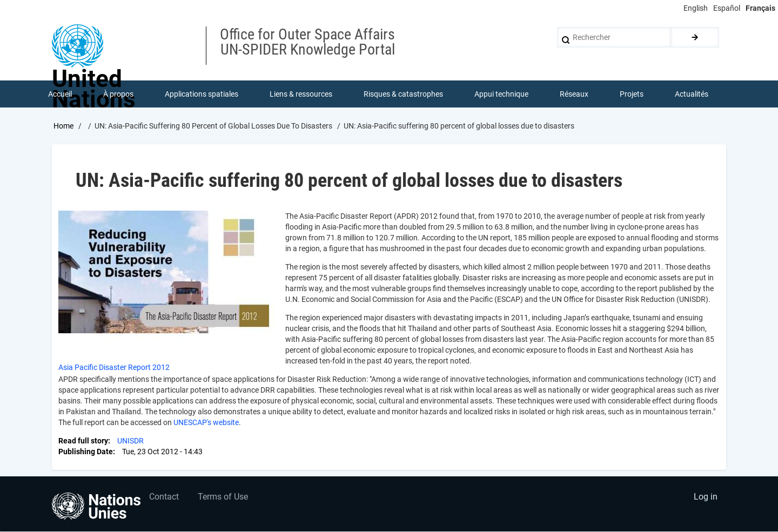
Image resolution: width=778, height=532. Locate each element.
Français (760, 8)
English (696, 8)
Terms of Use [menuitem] (223, 497)
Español (727, 8)
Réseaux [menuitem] (574, 94)
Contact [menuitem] (164, 497)
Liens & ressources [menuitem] (301, 94)
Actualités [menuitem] (692, 94)
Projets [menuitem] (632, 94)
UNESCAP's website (206, 422)
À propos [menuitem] (118, 94)
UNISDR (130, 441)
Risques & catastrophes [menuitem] (403, 94)
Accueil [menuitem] (60, 94)
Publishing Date (86, 452)
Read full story (83, 441)
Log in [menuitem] (706, 497)
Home (63, 126)
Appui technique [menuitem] (501, 94)
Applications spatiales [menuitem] (202, 94)
